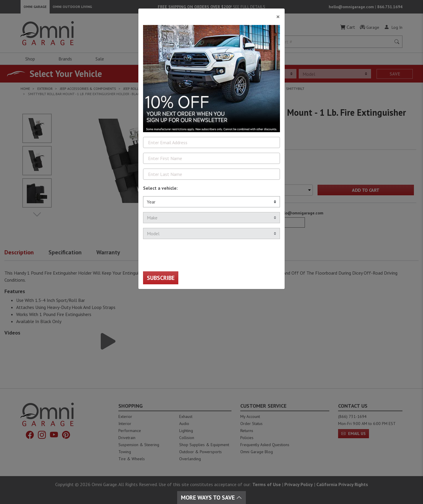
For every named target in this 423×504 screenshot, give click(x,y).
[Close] (211, 14)
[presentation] (188, 255)
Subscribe (161, 278)
